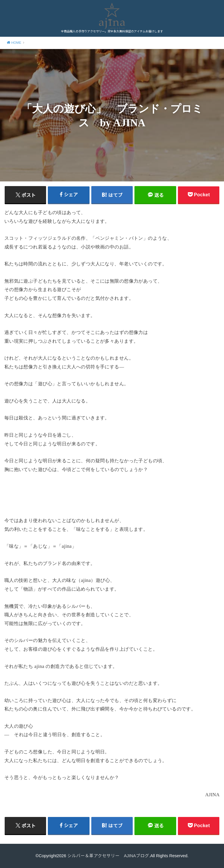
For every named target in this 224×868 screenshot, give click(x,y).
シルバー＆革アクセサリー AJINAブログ (108, 856)
